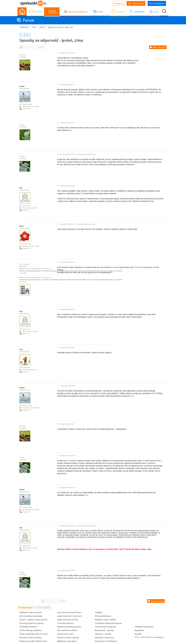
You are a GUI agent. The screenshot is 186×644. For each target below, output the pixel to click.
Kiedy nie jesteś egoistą (68, 638)
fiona (21, 349)
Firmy (156, 12)
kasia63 (22, 86)
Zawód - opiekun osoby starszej (33, 620)
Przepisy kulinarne (103, 616)
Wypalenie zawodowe (67, 641)
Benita (21, 226)
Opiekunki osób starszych (31, 612)
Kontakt (138, 634)
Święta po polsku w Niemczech (33, 641)
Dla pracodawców (157, 3)
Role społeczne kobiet (67, 630)
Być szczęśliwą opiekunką (31, 616)
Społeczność (140, 12)
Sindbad (98, 612)
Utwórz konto (136, 4)
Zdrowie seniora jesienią (30, 638)
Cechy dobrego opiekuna (30, 630)
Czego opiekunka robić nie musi (33, 634)
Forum (100, 12)
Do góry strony (25, 608)
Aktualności (121, 12)
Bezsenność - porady (104, 630)
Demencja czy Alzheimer (106, 641)
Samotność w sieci (66, 634)
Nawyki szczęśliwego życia (69, 627)
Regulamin (139, 630)
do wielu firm (53, 12)
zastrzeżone (159, 637)
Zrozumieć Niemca (66, 623)
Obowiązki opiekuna (28, 627)
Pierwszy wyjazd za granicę (31, 623)
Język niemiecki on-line (68, 620)
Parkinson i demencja (104, 638)
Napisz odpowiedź (159, 47)
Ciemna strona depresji (105, 627)
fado (21, 188)
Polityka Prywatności (144, 627)
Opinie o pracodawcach (78, 12)
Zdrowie (26, 35)
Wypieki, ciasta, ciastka (105, 620)
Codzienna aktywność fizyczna (108, 623)
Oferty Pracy (37, 12)
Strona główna (43, 608)
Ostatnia (41, 47)
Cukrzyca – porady (103, 634)
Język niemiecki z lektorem (69, 616)
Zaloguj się (119, 3)
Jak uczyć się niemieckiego (69, 612)
